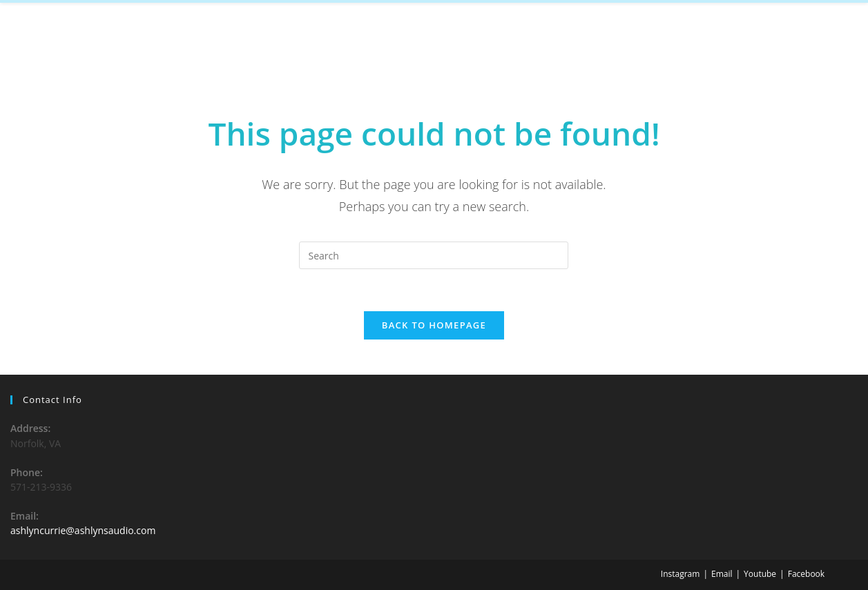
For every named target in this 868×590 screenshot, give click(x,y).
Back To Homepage (434, 325)
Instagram (681, 574)
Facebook (806, 574)
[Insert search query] (434, 255)
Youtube (760, 574)
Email (722, 574)
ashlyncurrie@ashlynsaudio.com (83, 530)
